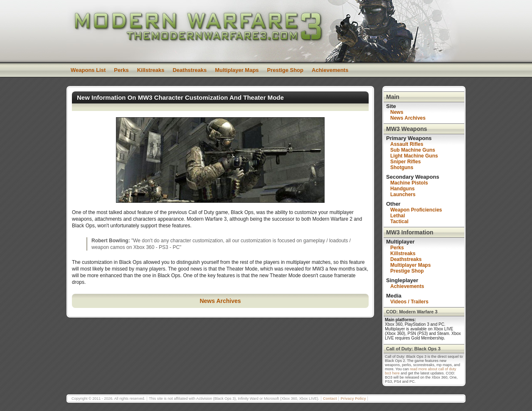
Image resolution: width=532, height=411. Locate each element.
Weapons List (88, 70)
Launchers (403, 194)
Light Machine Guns (414, 156)
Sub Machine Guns (413, 150)
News (397, 112)
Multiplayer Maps (237, 70)
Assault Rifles (407, 144)
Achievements (330, 70)
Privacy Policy (353, 399)
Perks (121, 70)
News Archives (220, 301)
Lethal (398, 216)
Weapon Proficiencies (416, 210)
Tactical (399, 221)
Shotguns (402, 167)
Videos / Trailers (409, 302)
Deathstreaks (190, 70)
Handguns (403, 189)
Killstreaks (151, 70)
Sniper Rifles (405, 162)
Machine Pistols (409, 183)
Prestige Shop (285, 70)
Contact (330, 399)
